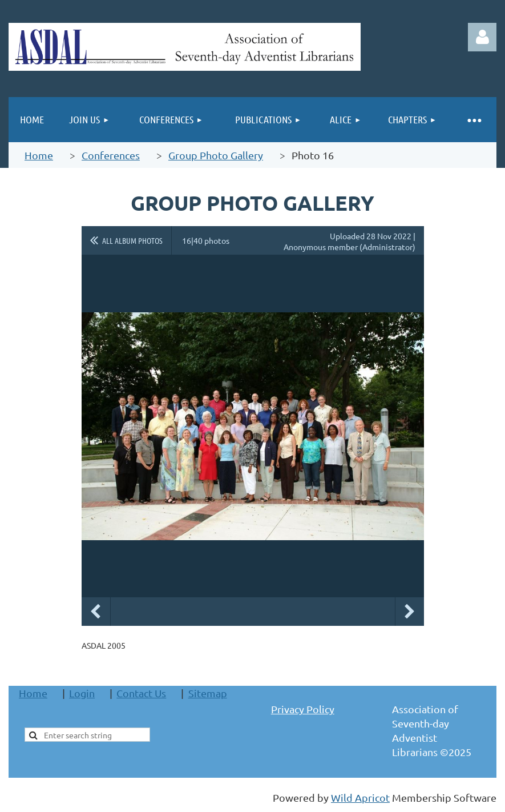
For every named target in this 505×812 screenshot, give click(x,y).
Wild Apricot (360, 797)
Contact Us (141, 693)
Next (410, 612)
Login (82, 693)
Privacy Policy (303, 709)
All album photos (132, 240)
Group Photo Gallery (216, 155)
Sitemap (208, 693)
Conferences (111, 155)
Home (39, 155)
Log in (482, 37)
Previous (96, 612)
